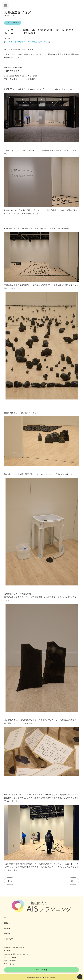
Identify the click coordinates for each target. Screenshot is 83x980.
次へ (10, 881)
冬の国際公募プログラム (15, 42)
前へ (73, 881)
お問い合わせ (42, 970)
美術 (40, 42)
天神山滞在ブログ (13, 23)
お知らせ (7, 934)
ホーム (6, 918)
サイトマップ (8, 939)
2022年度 (32, 42)
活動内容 (7, 928)
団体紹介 (7, 923)
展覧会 (47, 42)
